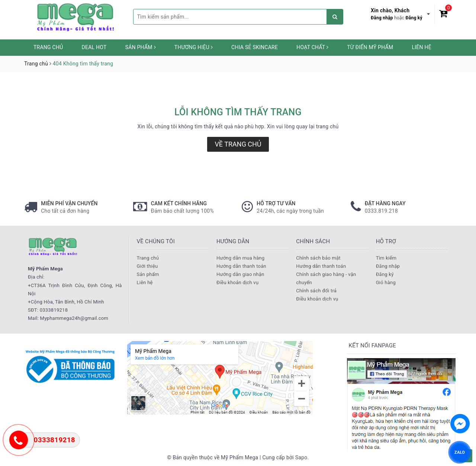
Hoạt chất (312, 47)
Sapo (301, 457)
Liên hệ (421, 47)
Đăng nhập (382, 18)
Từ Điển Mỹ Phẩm (370, 47)
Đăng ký (414, 18)
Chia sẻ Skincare (255, 47)
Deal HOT (94, 47)
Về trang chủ (238, 144)
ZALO (460, 452)
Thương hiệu (194, 47)
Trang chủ (48, 47)
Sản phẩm (141, 47)
